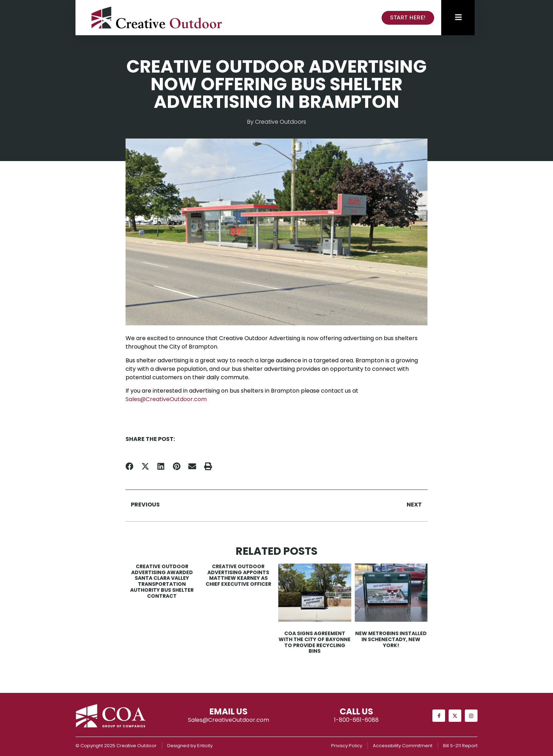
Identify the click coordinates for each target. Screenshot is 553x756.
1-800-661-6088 (356, 720)
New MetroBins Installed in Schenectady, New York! (391, 639)
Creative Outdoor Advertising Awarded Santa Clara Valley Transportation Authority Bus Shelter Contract (162, 581)
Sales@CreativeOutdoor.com (166, 399)
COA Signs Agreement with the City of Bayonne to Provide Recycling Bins (315, 642)
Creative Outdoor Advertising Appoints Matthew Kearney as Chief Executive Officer (238, 575)
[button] (130, 466)
